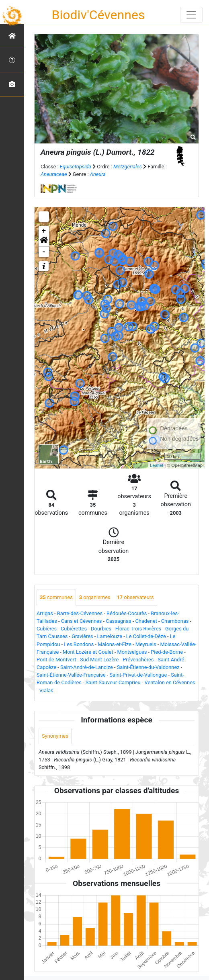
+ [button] (44, 231)
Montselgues (132, 652)
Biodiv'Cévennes (98, 15)
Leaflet (157, 465)
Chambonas (175, 621)
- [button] (44, 252)
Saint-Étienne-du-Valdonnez (148, 667)
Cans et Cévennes (82, 621)
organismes (95, 597)
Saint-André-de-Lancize (87, 667)
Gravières (82, 636)
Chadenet (146, 621)
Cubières (47, 629)
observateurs (135, 597)
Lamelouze (110, 636)
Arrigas (45, 613)
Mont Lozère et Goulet (88, 652)
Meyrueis (146, 644)
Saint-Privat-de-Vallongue (138, 675)
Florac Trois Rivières (138, 629)
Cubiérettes (74, 629)
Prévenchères (138, 660)
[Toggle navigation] (191, 15)
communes (56, 597)
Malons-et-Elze (115, 644)
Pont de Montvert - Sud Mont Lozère (78, 660)
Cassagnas (118, 621)
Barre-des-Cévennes (80, 613)
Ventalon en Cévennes (170, 682)
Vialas (46, 691)
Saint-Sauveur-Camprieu (113, 682)
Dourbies (101, 629)
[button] (44, 241)
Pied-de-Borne (167, 652)
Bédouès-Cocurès (127, 613)
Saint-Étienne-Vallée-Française (71, 675)
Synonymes (55, 736)
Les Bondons (79, 644)
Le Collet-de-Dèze (146, 636)
